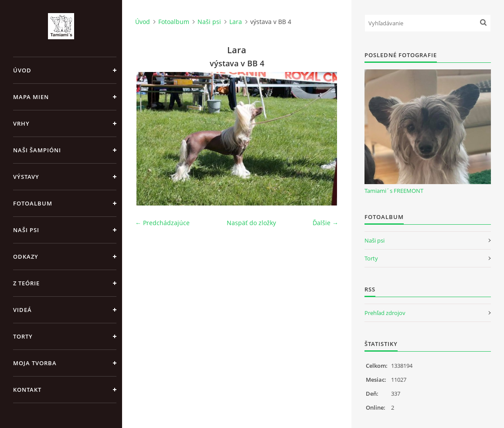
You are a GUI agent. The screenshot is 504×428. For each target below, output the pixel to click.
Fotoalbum (33, 203)
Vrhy (21, 123)
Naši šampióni (37, 150)
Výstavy (26, 177)
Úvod (22, 70)
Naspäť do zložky (251, 223)
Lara (236, 22)
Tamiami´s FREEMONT (394, 191)
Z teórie (26, 283)
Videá (22, 310)
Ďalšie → (325, 223)
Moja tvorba (35, 363)
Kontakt (27, 390)
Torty (23, 336)
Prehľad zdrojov (385, 313)
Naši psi (26, 230)
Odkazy (26, 257)
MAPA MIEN (31, 97)
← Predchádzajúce (162, 223)
